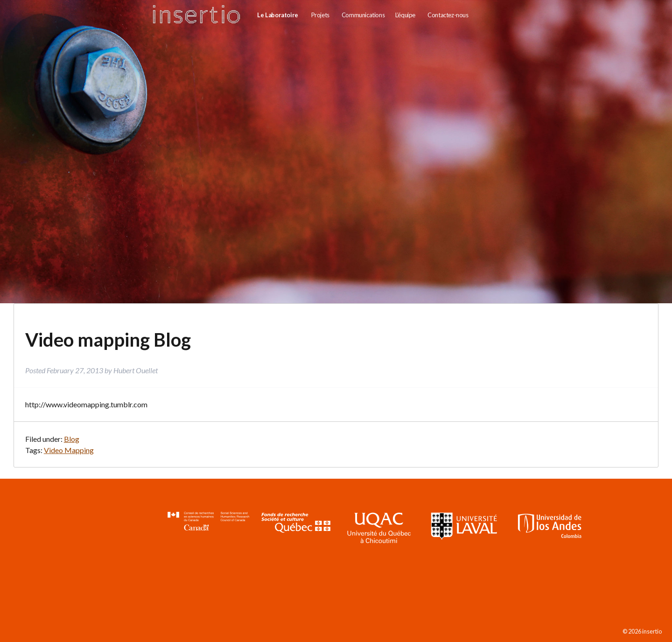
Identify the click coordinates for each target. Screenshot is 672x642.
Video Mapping (69, 450)
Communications (363, 15)
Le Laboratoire (277, 15)
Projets (320, 15)
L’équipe (405, 15)
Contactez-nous (448, 15)
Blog (72, 439)
